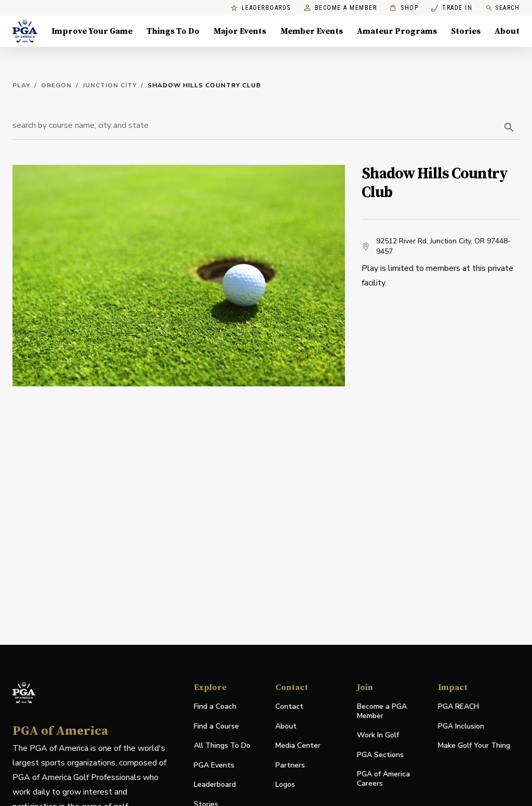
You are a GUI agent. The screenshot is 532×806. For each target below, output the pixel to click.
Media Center (298, 746)
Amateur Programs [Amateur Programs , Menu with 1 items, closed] (397, 31)
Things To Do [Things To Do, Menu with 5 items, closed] (173, 31)
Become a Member (341, 8)
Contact (289, 706)
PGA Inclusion (461, 726)
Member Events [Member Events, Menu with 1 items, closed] (312, 31)
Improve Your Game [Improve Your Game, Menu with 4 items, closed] (92, 31)
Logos (285, 784)
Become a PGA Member (382, 711)
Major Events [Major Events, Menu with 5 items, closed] (240, 31)
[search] (509, 127)
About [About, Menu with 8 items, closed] (507, 31)
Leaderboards (261, 8)
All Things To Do (222, 745)
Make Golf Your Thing (474, 746)
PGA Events (214, 765)
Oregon (56, 85)
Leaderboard (215, 784)
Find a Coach (215, 706)
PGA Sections (380, 755)
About (286, 726)
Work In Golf (378, 735)
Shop (404, 8)
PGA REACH (458, 707)
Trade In (452, 8)
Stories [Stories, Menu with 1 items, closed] (466, 31)
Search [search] (502, 8)
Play (21, 85)
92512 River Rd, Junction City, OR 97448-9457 (436, 246)
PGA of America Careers (383, 779)
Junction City (110, 85)
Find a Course (216, 726)
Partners (290, 765)
